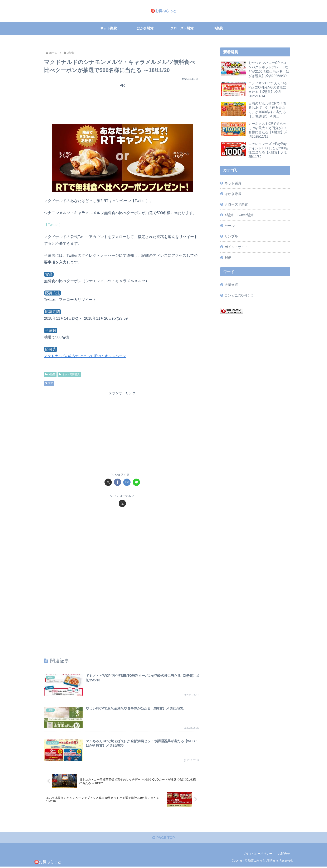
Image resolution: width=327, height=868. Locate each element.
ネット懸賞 (233, 183)
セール (230, 226)
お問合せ (284, 855)
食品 (49, 383)
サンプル (231, 236)
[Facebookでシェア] (118, 482)
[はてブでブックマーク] (127, 482)
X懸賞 (50, 374)
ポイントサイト (236, 247)
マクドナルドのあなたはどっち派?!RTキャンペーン (87, 356)
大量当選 (231, 285)
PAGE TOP (163, 839)
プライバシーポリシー (258, 855)
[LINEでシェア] (136, 482)
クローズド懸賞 (236, 204)
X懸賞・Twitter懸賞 (239, 215)
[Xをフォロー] (122, 503)
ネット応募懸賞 (69, 374)
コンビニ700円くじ (239, 295)
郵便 (228, 258)
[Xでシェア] (108, 482)
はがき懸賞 (233, 194)
